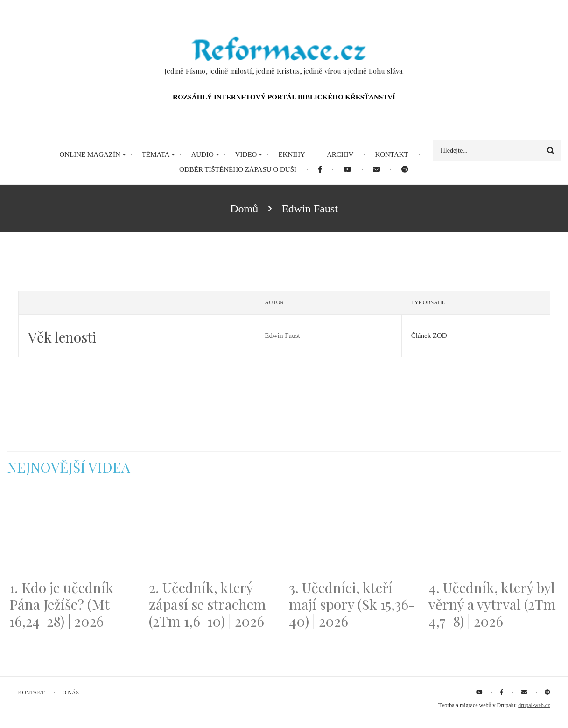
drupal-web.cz (534, 705)
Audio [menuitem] (202, 154)
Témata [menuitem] (156, 154)
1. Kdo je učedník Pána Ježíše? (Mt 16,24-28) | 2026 (61, 604)
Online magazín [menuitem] (90, 154)
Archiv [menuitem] (340, 154)
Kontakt (32, 693)
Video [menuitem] (246, 154)
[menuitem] (320, 170)
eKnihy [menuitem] (292, 154)
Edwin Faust (282, 336)
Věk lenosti (62, 337)
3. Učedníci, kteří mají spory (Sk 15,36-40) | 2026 (352, 604)
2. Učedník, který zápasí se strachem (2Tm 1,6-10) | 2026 (207, 604)
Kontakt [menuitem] (391, 154)
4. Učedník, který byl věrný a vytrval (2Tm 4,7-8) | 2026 (492, 604)
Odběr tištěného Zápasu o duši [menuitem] (238, 169)
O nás (71, 693)
